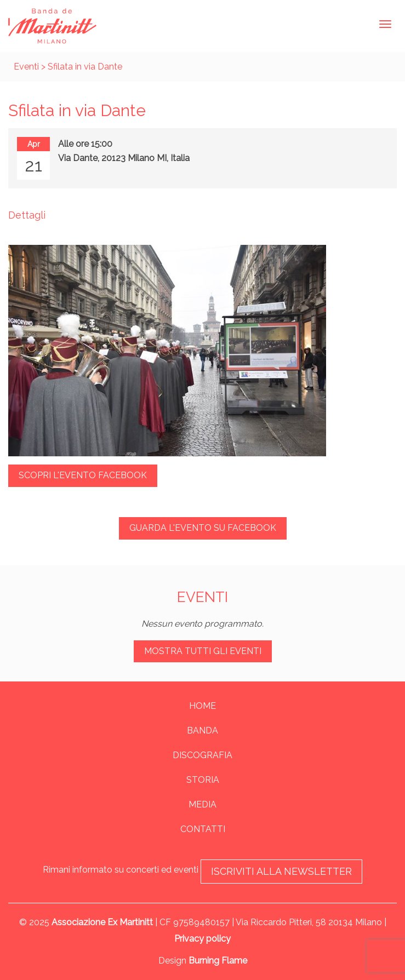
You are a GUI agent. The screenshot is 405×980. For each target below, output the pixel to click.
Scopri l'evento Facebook (83, 475)
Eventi (26, 67)
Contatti (203, 829)
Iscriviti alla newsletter (281, 871)
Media (202, 804)
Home (202, 706)
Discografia (202, 755)
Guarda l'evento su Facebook (203, 528)
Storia (203, 780)
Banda (202, 730)
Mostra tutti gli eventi (203, 651)
